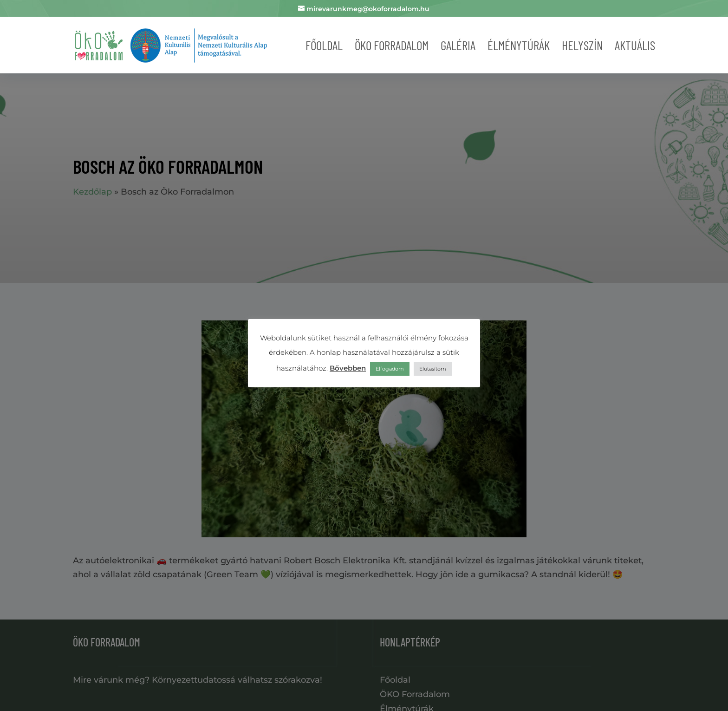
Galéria (458, 45)
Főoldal (324, 45)
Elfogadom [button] (390, 369)
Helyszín (582, 45)
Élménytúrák (519, 45)
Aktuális (635, 45)
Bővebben (348, 368)
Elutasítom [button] (433, 369)
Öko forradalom (392, 45)
